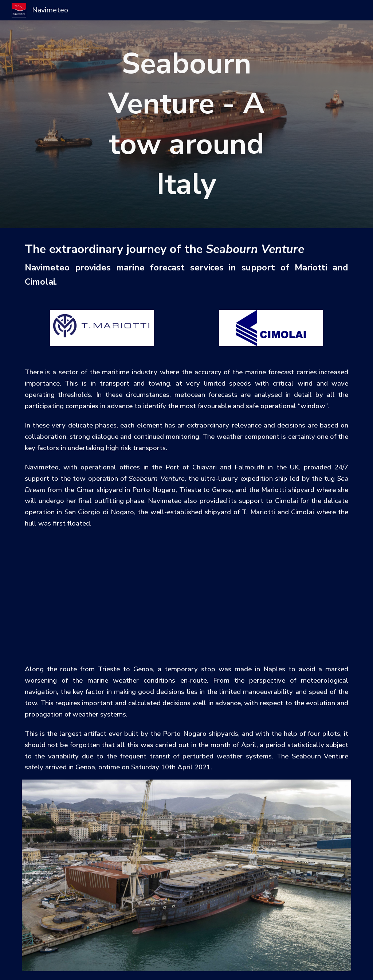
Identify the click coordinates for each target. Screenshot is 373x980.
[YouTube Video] (187, 596)
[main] (186, 124)
